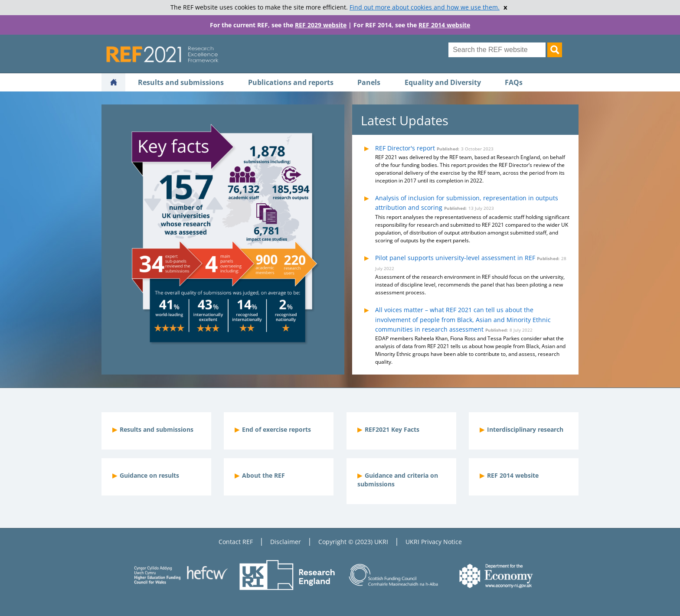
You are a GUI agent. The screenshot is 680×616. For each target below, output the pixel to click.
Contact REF (236, 542)
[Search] (555, 50)
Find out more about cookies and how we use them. (425, 7)
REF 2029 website (321, 25)
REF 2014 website (444, 25)
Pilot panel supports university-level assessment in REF (455, 258)
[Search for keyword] (497, 50)
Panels (369, 82)
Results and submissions (181, 82)
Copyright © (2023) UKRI (353, 542)
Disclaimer (286, 542)
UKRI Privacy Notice (434, 542)
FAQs (514, 82)
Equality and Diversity (443, 82)
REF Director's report (405, 148)
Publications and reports (291, 82)
